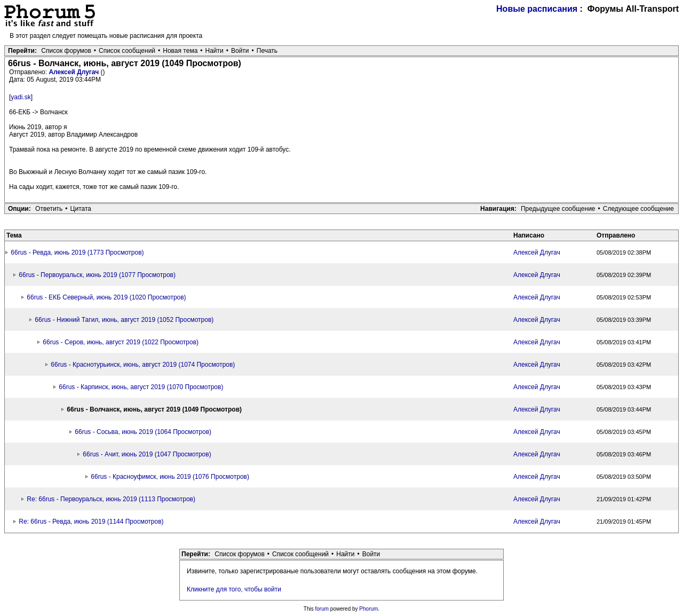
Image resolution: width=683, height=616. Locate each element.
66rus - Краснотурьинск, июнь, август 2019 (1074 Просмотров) (143, 365)
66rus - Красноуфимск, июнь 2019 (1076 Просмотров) (170, 477)
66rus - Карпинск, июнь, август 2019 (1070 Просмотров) (141, 387)
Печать (267, 51)
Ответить (49, 209)
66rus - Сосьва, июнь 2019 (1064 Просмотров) (143, 432)
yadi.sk (21, 97)
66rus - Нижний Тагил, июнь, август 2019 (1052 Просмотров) (124, 320)
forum (322, 609)
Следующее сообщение (638, 209)
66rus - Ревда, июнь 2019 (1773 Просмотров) (77, 252)
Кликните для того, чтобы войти (234, 589)
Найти (215, 51)
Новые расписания (537, 9)
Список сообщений (127, 51)
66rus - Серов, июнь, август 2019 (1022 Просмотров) (121, 342)
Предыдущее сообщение (558, 209)
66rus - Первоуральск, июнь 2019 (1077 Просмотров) (97, 275)
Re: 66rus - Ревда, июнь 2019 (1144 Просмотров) (91, 522)
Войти (240, 51)
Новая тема (180, 51)
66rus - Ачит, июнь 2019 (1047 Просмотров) (147, 454)
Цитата (81, 209)
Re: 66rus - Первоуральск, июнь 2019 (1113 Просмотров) (111, 499)
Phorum (368, 609)
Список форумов (66, 51)
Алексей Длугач (74, 72)
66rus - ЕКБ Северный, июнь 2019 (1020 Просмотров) (106, 297)
